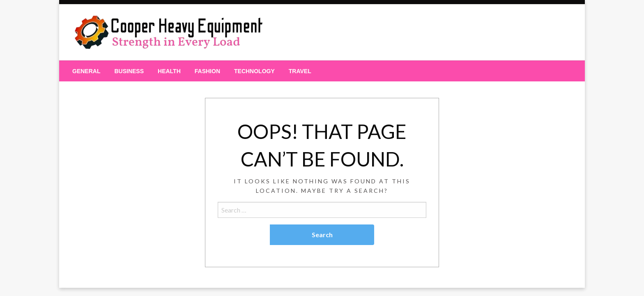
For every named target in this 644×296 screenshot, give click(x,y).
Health (169, 71)
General (86, 71)
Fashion (207, 71)
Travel (300, 71)
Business (129, 71)
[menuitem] (86, 71)
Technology (254, 71)
